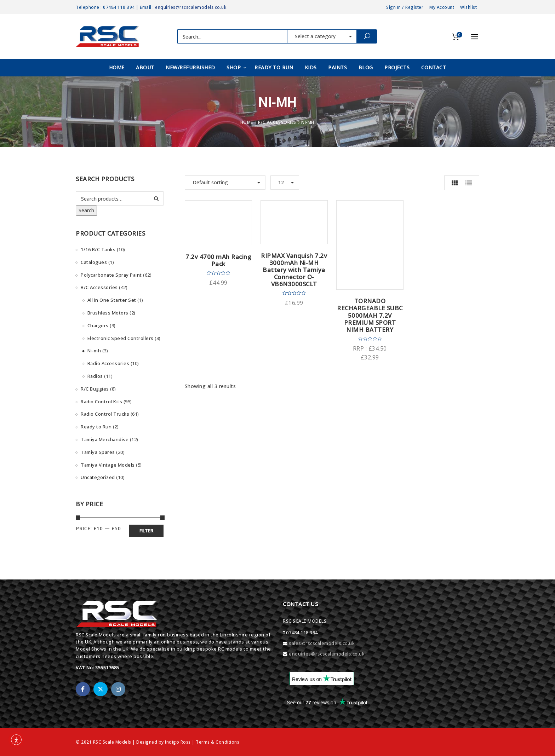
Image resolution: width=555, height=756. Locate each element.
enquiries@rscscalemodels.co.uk (191, 7)
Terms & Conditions (218, 742)
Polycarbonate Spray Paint (111, 275)
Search (86, 210)
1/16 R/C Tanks (98, 249)
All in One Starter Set (112, 300)
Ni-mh (94, 351)
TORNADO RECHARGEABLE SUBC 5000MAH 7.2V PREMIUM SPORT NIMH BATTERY (370, 315)
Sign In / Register (405, 7)
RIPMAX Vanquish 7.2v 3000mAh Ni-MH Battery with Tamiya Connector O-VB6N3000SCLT (294, 270)
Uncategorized (98, 477)
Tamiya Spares (98, 452)
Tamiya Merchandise (105, 439)
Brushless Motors (108, 313)
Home (247, 122)
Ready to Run (96, 427)
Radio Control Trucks (105, 414)
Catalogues (94, 262)
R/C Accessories (277, 122)
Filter (146, 531)
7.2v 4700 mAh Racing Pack (218, 260)
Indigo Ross (178, 742)
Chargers (98, 325)
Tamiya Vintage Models (108, 465)
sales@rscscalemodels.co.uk (322, 643)
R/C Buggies (95, 389)
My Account (442, 7)
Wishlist (468, 7)
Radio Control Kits (101, 402)
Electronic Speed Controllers (121, 338)
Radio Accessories (108, 363)
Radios (95, 376)
